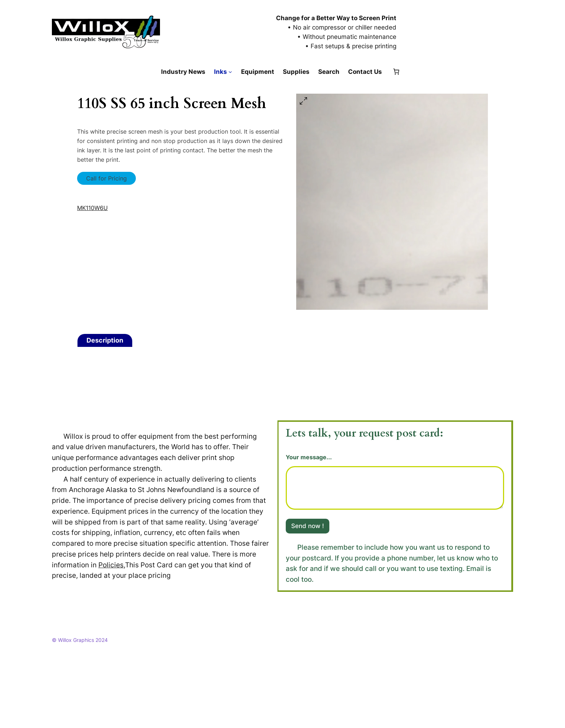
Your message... (309, 457)
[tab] (105, 340)
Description (105, 340)
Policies (111, 565)
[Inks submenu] (230, 72)
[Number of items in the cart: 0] (396, 72)
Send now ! (308, 526)
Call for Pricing (106, 178)
